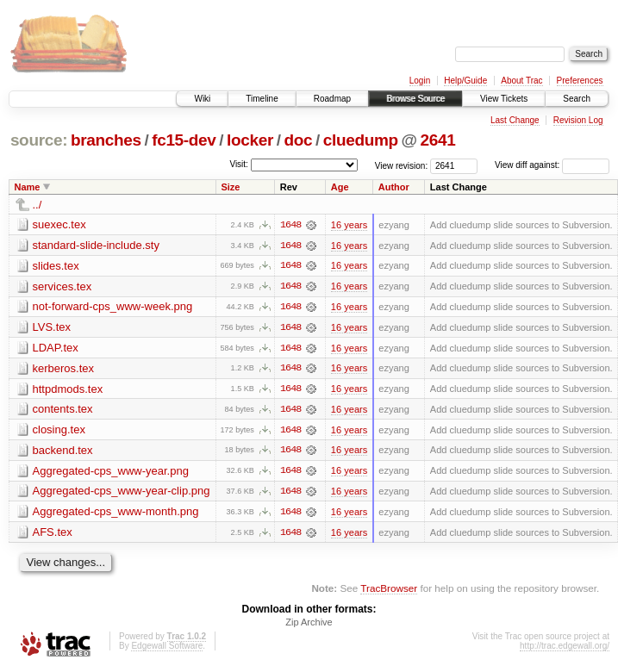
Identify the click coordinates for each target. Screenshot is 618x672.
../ (37, 205)
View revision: (402, 165)
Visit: (239, 164)
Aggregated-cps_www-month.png (116, 514)
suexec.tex (59, 224)
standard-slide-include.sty (96, 245)
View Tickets (504, 99)
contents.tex (63, 411)
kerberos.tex (64, 369)
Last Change (515, 120)
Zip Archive (309, 625)
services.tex (62, 286)
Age (340, 187)
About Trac (521, 81)
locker (250, 140)
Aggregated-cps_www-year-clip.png (122, 493)
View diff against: (552, 165)
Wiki (202, 99)
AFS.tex (53, 535)
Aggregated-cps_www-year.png (111, 473)
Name (28, 187)
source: (39, 140)
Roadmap (332, 99)
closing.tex (59, 431)
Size (230, 187)
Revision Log (578, 120)
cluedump (361, 140)
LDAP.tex (56, 348)
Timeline (262, 99)
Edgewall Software (167, 649)
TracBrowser (389, 591)
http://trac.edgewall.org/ (565, 649)
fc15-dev (184, 140)
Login (420, 81)
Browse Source (415, 99)
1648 (290, 225)
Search (577, 99)
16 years (349, 225)
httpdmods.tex (68, 390)
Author (394, 187)
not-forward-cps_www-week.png (113, 307)
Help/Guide (465, 81)
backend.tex (63, 452)
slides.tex (56, 266)
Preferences (580, 81)
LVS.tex (52, 328)
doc (298, 140)
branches (106, 140)
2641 (437, 140)
